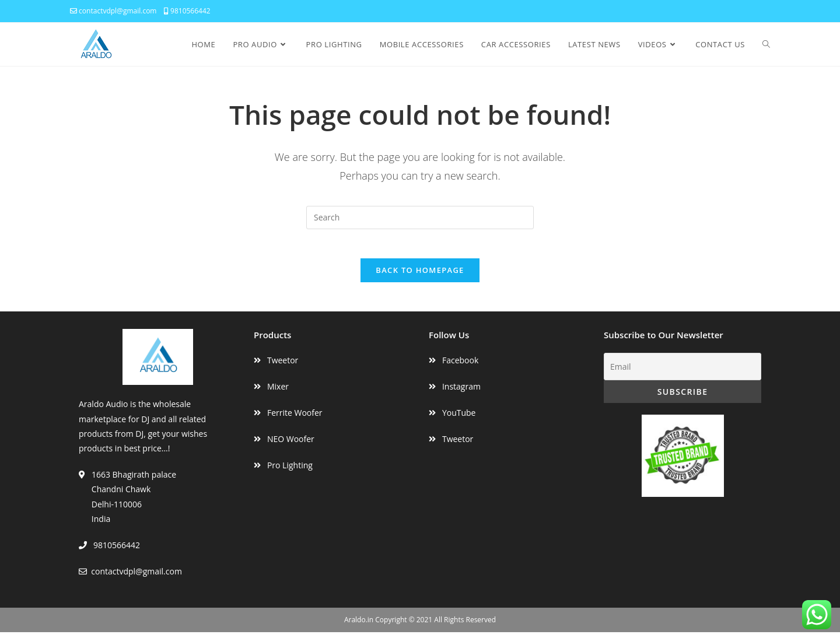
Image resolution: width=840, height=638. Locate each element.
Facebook (460, 366)
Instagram (461, 392)
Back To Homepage (420, 276)
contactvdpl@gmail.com (113, 11)
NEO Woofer (291, 445)
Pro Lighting (290, 472)
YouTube (459, 418)
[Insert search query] (420, 218)
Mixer (278, 392)
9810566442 (187, 11)
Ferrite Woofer (295, 418)
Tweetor (283, 366)
